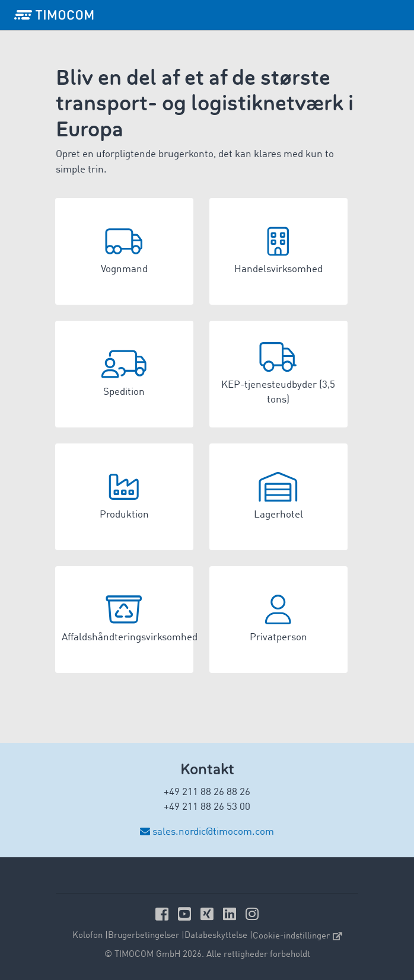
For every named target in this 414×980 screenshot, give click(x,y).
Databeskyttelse (216, 936)
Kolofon (87, 936)
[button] (124, 251)
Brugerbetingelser (144, 936)
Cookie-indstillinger (297, 936)
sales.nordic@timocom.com (213, 832)
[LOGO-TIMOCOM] (54, 15)
